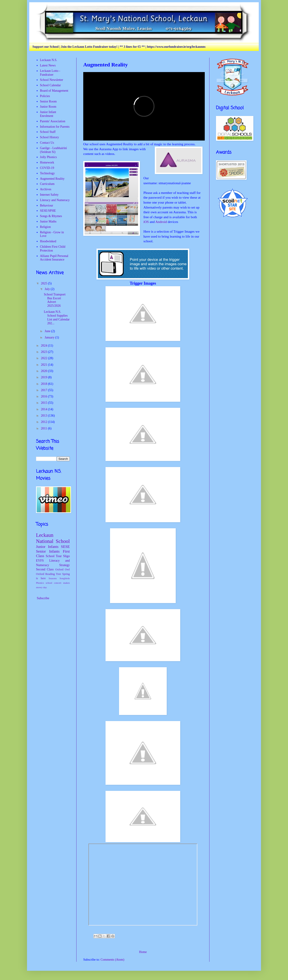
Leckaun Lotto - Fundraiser (50, 73)
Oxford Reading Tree (48, 574)
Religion (45, 227)
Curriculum (47, 184)
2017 (45, 390)
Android (161, 222)
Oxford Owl (62, 569)
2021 (45, 365)
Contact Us (47, 143)
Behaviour (47, 205)
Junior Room (48, 107)
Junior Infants (47, 547)
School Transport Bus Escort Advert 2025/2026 (55, 300)
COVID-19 (47, 168)
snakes (66, 583)
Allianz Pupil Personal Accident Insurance (54, 258)
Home (143, 952)
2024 (45, 346)
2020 (45, 371)
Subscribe (43, 598)
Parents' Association (53, 121)
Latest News (48, 65)
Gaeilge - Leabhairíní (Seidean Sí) (54, 150)
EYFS (40, 561)
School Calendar (51, 85)
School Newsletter (52, 80)
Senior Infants (48, 551)
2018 (45, 384)
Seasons (53, 578)
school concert (54, 583)
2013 (45, 416)
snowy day (41, 587)
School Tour (54, 556)
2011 (44, 428)
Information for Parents (55, 127)
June (48, 331)
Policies (45, 96)
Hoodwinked (48, 241)
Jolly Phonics (48, 157)
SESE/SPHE (48, 211)
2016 (45, 396)
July (48, 289)
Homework (47, 162)
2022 (45, 358)
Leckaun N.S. (49, 60)
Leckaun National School (53, 538)
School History (49, 137)
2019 (45, 377)
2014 (45, 409)
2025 (45, 283)
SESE (65, 547)
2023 (45, 352)
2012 (45, 422)
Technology (47, 173)
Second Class (45, 569)
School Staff (48, 132)
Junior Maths (48, 221)
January (50, 337)
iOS (146, 222)
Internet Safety (49, 195)
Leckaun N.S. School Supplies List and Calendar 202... (57, 317)
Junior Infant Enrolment (48, 114)
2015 (45, 403)
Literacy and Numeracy (55, 200)
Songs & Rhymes (51, 216)
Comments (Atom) (112, 960)
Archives (46, 189)
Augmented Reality (52, 179)
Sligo (66, 556)
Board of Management (54, 91)
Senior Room (48, 101)
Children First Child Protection (53, 249)
